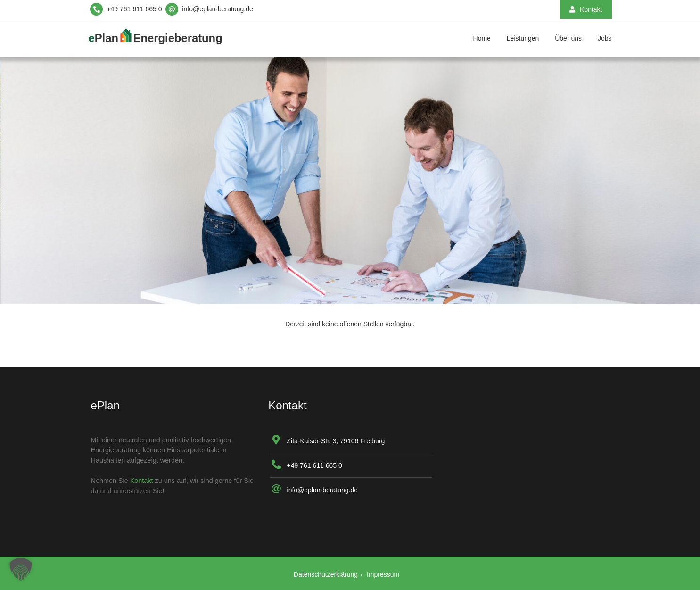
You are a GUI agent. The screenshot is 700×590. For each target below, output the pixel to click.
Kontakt (142, 481)
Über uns (568, 38)
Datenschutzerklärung (326, 574)
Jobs (605, 38)
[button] (21, 569)
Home (482, 38)
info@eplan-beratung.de (322, 490)
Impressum (383, 574)
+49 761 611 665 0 (315, 465)
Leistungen (523, 38)
